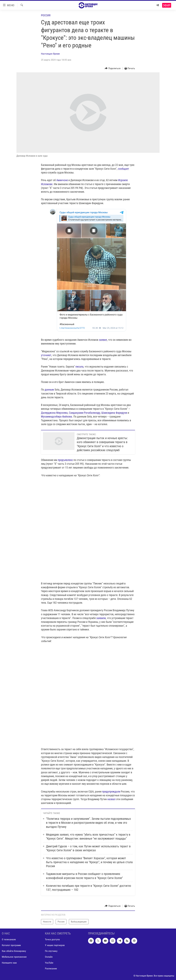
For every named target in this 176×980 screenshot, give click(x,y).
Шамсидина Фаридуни (114, 413)
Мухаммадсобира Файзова (57, 417)
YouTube (49, 963)
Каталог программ (11, 945)
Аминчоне (62, 180)
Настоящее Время (50, 54)
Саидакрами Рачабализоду (84, 413)
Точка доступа (52, 939)
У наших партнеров (55, 945)
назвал (111, 799)
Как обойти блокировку (14, 951)
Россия (46, 15)
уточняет (46, 355)
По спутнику (51, 951)
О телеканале (9, 939)
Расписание (51, 969)
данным (49, 390)
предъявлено (65, 460)
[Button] (113, 68)
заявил (103, 340)
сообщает (124, 169)
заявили (101, 618)
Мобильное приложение (14, 957)
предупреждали (111, 792)
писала (79, 367)
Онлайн (49, 957)
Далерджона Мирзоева (54, 413)
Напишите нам (9, 963)
